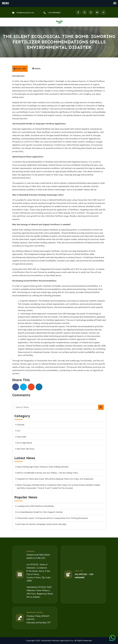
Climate (21, 425)
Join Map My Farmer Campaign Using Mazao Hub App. (42, 524)
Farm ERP (22, 437)
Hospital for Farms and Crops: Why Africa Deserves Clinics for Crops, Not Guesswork (55, 479)
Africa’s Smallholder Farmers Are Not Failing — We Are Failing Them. (48, 473)
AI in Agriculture (25, 443)
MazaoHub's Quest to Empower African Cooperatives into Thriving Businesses (52, 518)
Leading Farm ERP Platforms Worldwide (35, 506)
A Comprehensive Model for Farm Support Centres (40, 512)
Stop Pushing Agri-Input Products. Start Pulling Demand (43, 467)
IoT (19, 431)
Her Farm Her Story (26, 449)
